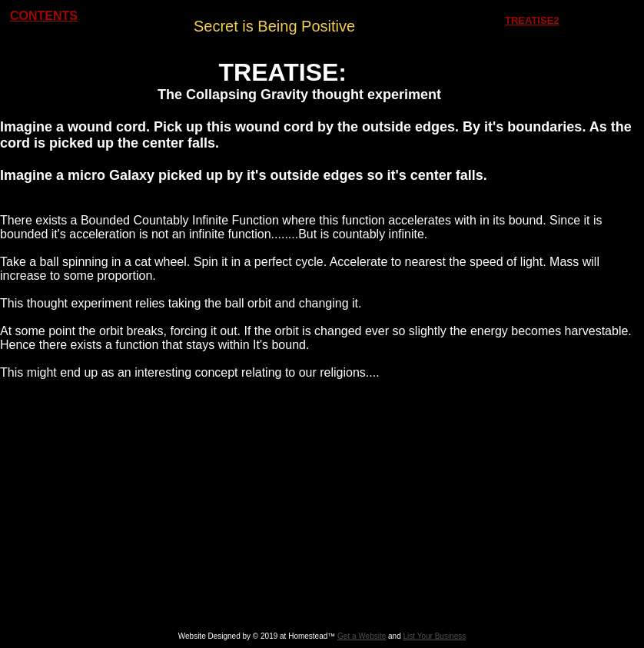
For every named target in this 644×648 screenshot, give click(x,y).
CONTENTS (44, 16)
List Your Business (435, 636)
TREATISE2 (532, 20)
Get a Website (362, 636)
